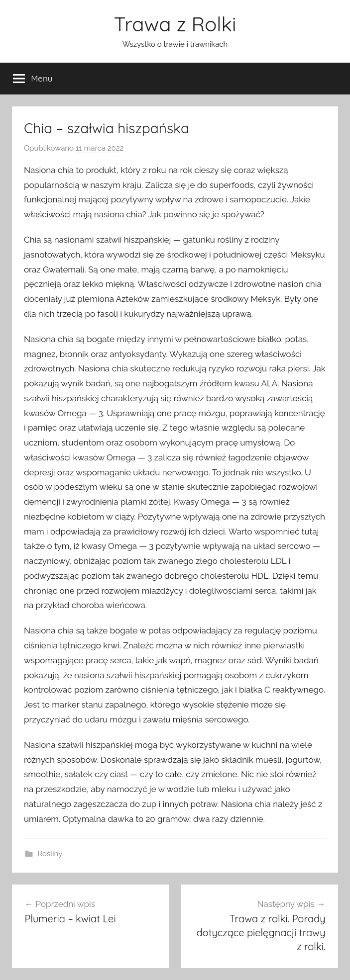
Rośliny (50, 854)
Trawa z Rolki (175, 24)
